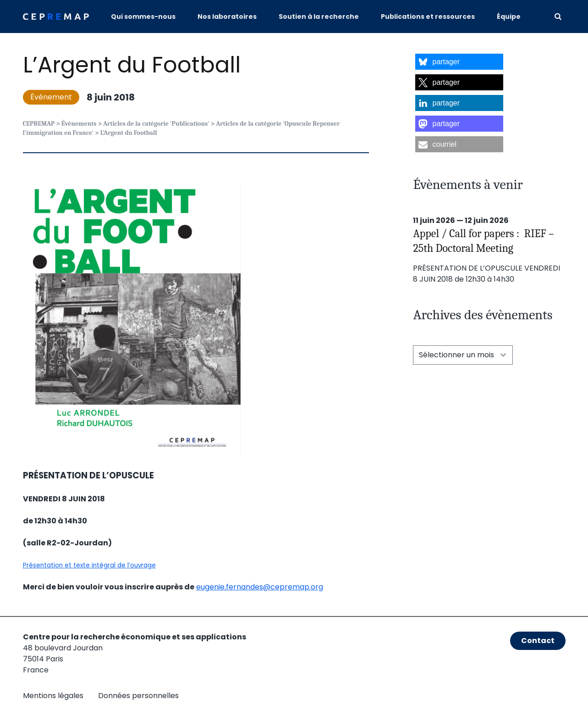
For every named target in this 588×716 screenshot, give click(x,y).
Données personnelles (138, 696)
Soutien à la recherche (319, 17)
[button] (459, 62)
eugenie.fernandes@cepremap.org (260, 587)
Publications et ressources (428, 17)
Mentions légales (53, 696)
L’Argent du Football (132, 65)
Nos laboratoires (227, 17)
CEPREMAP (39, 124)
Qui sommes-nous (143, 17)
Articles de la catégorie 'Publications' (156, 124)
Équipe (509, 17)
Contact (538, 641)
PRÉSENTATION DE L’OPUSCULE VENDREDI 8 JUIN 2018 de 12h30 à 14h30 (486, 274)
